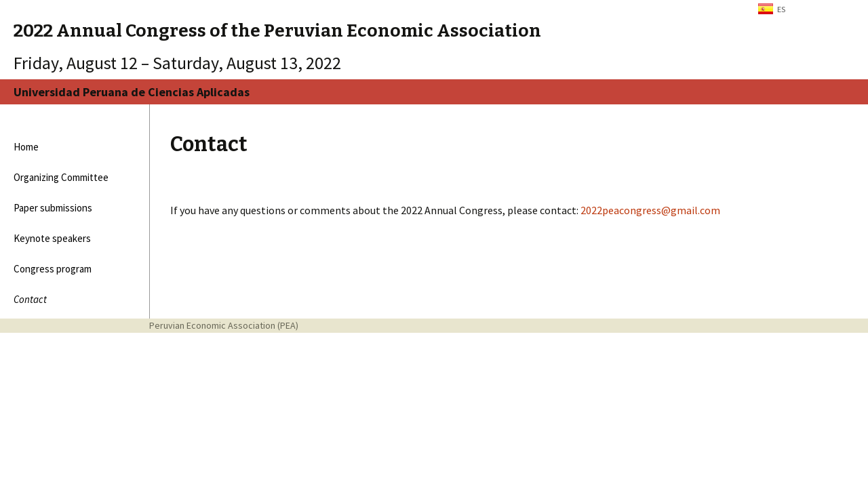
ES (781, 9)
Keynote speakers (52, 238)
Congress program (53, 269)
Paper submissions (53, 208)
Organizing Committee (61, 177)
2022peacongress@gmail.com (650, 210)
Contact (30, 299)
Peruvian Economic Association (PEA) (224, 325)
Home (26, 147)
